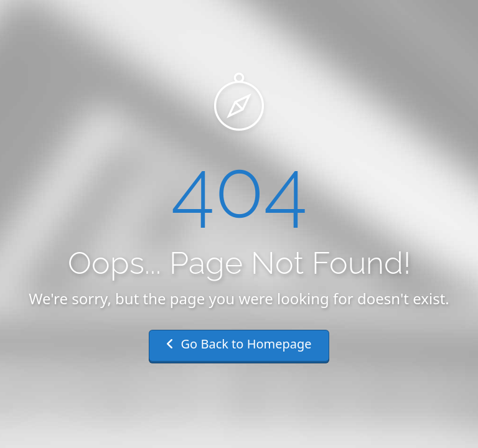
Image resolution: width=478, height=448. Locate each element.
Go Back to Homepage (239, 344)
